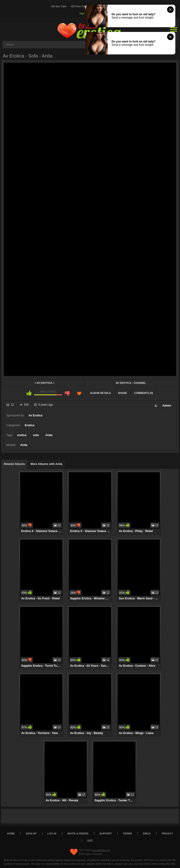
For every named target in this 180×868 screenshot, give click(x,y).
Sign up (84, 13)
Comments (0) (144, 393)
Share (122, 393)
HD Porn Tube (79, 6)
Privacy (167, 834)
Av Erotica (44, 383)
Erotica (30, 425)
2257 (90, 841)
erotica (22, 435)
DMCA (147, 834)
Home (11, 834)
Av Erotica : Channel (131, 383)
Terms (127, 834)
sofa (36, 435)
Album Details (100, 393)
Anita (49, 435)
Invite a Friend (78, 834)
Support (106, 834)
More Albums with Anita (46, 464)
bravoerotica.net (101, 850)
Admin (167, 406)
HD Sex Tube (59, 6)
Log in (52, 834)
